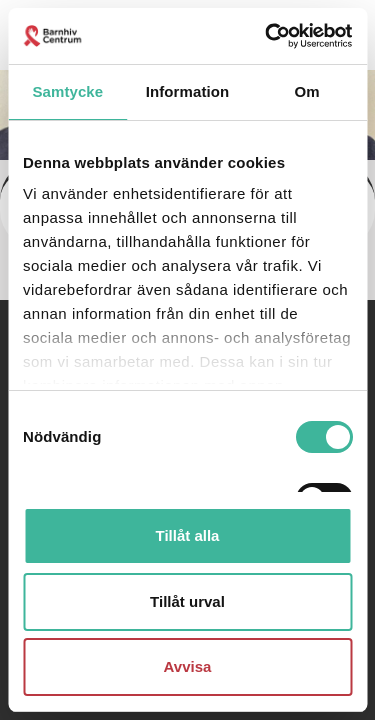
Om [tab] (307, 91)
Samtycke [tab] (67, 91)
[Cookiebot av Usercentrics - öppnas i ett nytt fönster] (267, 36)
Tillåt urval (187, 601)
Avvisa (188, 666)
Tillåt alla (188, 535)
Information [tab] (188, 91)
